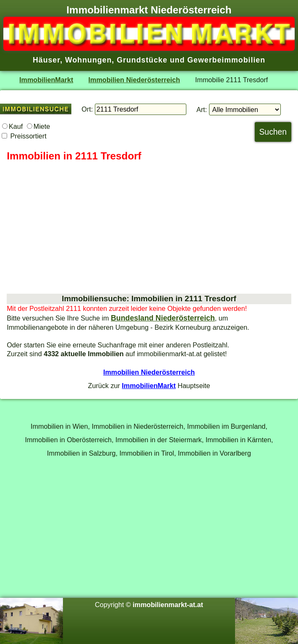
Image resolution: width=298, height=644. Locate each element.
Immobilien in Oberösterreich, (69, 440)
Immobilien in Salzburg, (82, 453)
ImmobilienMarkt (46, 80)
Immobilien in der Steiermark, (159, 440)
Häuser (46, 60)
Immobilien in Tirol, (148, 453)
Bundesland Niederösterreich (163, 318)
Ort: (87, 109)
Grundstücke (142, 60)
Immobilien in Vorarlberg (214, 453)
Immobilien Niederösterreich (134, 80)
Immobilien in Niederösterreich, (139, 426)
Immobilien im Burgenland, (227, 426)
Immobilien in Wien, (60, 426)
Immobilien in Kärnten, (239, 440)
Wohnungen (88, 60)
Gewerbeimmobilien (226, 60)
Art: (202, 110)
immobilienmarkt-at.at (168, 605)
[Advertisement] (149, 228)
